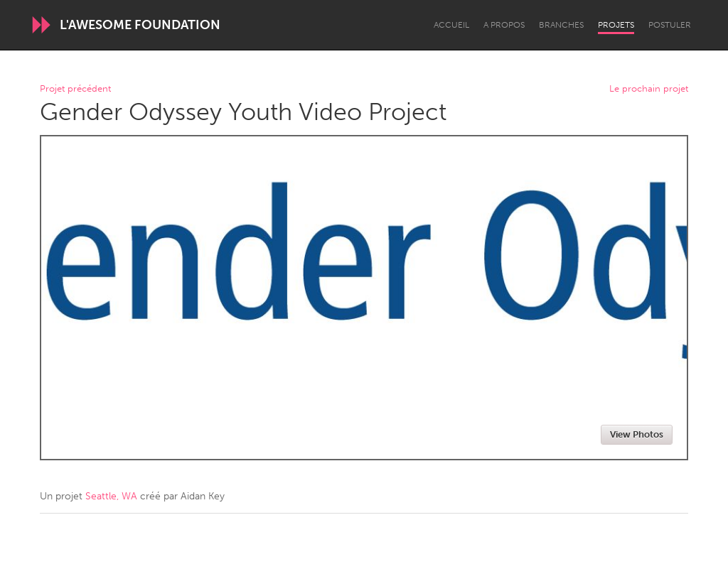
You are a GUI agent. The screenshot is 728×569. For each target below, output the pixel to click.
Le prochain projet (649, 89)
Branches (561, 25)
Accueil (451, 25)
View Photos (637, 434)
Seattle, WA (111, 496)
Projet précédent (75, 89)
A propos (504, 25)
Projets (616, 25)
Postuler (670, 25)
